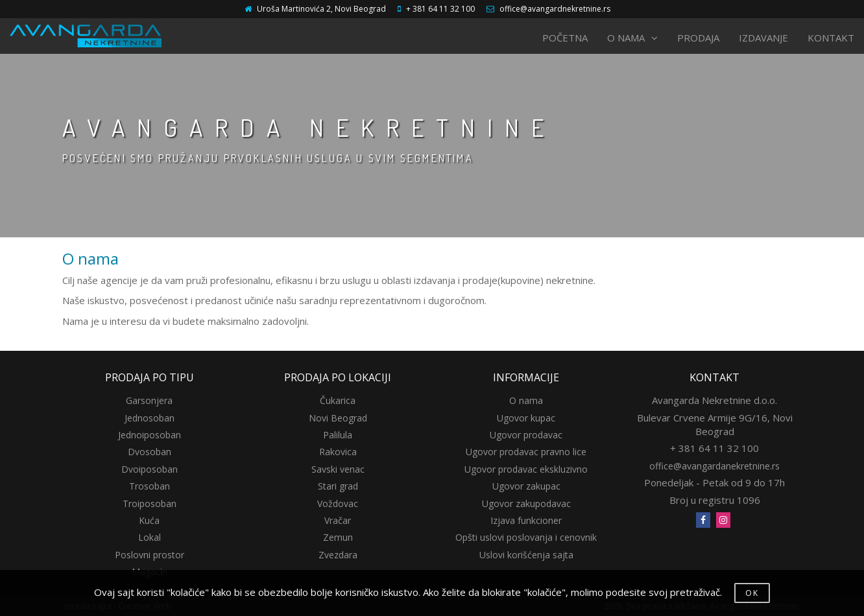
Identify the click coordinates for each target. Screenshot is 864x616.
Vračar (338, 520)
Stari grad (338, 486)
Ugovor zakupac (526, 486)
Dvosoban (150, 452)
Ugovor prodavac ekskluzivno (526, 469)
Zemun (338, 537)
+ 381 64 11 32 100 (440, 9)
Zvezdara (338, 555)
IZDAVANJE (763, 38)
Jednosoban (150, 418)
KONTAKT (831, 38)
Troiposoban (150, 503)
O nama (526, 400)
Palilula (338, 435)
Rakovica (338, 452)
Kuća (149, 520)
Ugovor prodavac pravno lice (526, 452)
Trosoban (150, 486)
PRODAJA (698, 38)
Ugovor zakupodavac (526, 503)
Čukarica (338, 400)
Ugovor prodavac (526, 435)
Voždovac (338, 503)
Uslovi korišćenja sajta (526, 555)
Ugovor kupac (526, 418)
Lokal (150, 537)
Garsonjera (149, 400)
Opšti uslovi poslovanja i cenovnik (526, 537)
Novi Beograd (338, 418)
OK (752, 593)
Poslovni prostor (150, 555)
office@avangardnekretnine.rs (555, 9)
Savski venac (338, 469)
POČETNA (565, 38)
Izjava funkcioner (526, 520)
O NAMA (632, 38)
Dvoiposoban (150, 469)
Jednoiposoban (150, 435)
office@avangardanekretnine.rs (714, 466)
